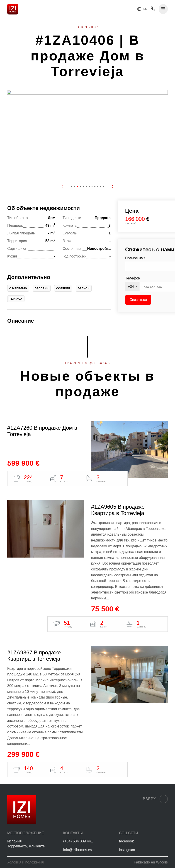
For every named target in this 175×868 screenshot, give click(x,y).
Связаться (138, 300)
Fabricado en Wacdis (151, 862)
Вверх (155, 799)
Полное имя (135, 258)
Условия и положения (26, 862)
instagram (127, 850)
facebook (126, 841)
